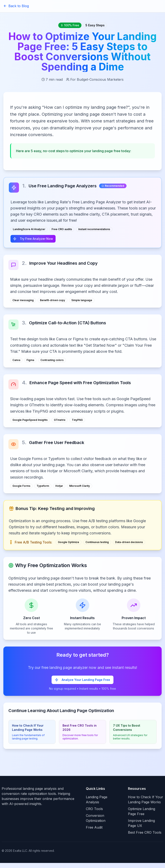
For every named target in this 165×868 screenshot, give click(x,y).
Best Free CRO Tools (145, 832)
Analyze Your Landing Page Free (82, 680)
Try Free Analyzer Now (33, 239)
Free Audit (94, 827)
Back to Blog (16, 6)
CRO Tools (94, 809)
